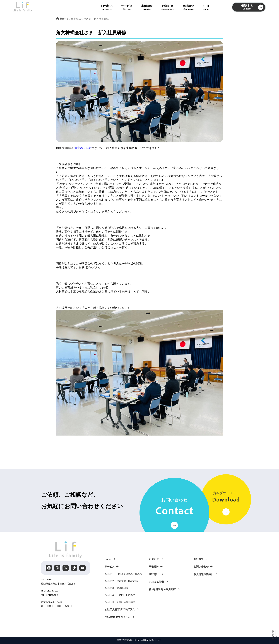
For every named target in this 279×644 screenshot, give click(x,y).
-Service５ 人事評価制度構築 (120, 602)
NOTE (206, 7)
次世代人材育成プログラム (120, 609)
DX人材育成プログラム (117, 617)
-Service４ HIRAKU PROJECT (120, 595)
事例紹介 (147, 7)
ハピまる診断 (157, 582)
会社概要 (188, 7)
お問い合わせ (201, 566)
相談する (252, 7)
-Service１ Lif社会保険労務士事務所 (123, 574)
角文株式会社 (83, 148)
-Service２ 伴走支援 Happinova (122, 581)
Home (108, 559)
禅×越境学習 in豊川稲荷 (162, 589)
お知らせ (168, 7)
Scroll (273, 635)
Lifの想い (107, 7)
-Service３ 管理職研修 (116, 588)
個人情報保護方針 (204, 574)
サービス (127, 7)
